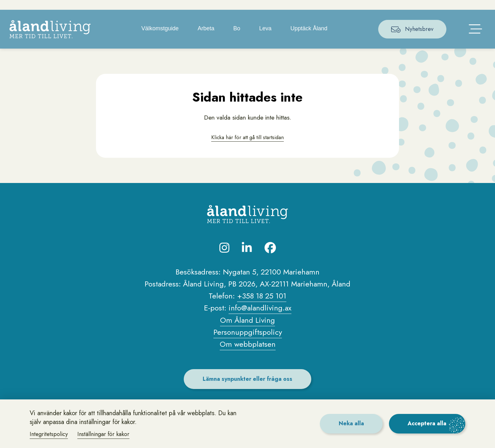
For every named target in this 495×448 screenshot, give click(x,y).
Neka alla (350, 423)
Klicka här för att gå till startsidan (247, 147)
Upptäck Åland (310, 38)
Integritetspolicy (49, 434)
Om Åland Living (248, 330)
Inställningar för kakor (105, 434)
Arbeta (206, 38)
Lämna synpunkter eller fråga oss (248, 389)
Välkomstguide (160, 38)
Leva (266, 38)
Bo (237, 38)
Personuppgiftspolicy (247, 342)
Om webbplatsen (248, 354)
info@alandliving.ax (260, 318)
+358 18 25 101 (262, 306)
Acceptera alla (427, 423)
